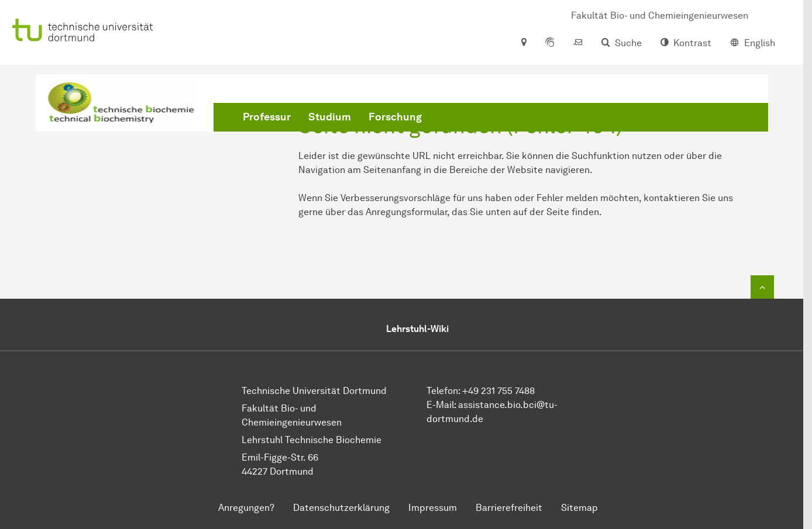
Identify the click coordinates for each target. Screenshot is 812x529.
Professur (267, 117)
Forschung (395, 117)
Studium (330, 117)
